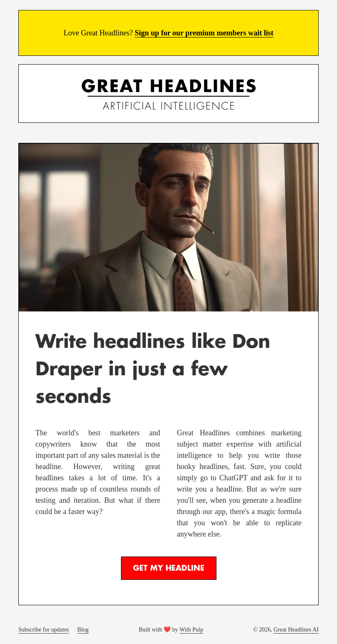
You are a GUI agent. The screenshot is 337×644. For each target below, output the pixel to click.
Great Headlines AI (296, 630)
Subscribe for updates (44, 630)
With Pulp (191, 630)
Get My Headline (169, 568)
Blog (83, 630)
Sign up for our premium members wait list (204, 33)
